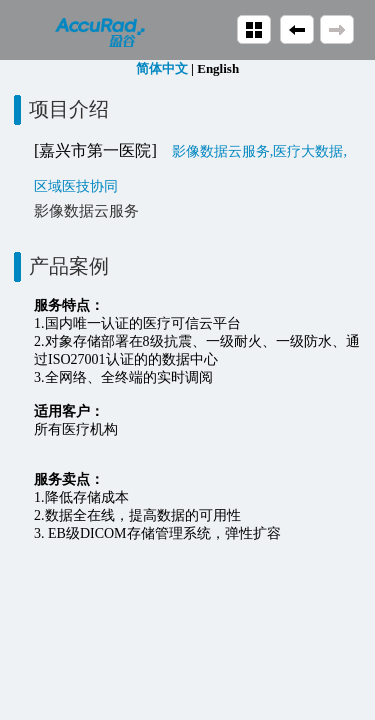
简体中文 (162, 68)
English (218, 68)
